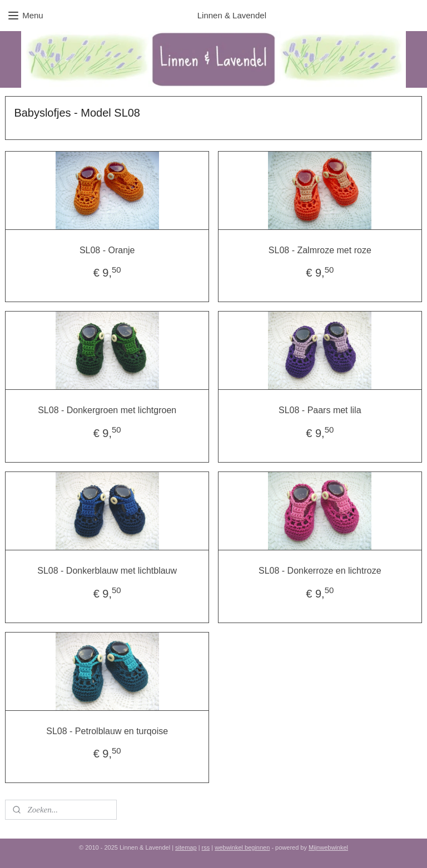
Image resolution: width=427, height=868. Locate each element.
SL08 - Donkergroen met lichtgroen (107, 410)
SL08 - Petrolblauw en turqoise (107, 731)
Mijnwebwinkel (328, 847)
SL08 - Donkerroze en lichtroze (320, 571)
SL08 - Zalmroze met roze (320, 250)
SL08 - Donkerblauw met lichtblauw (107, 571)
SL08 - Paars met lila (320, 410)
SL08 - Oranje (107, 250)
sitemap (186, 847)
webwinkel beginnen (242, 847)
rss (206, 847)
